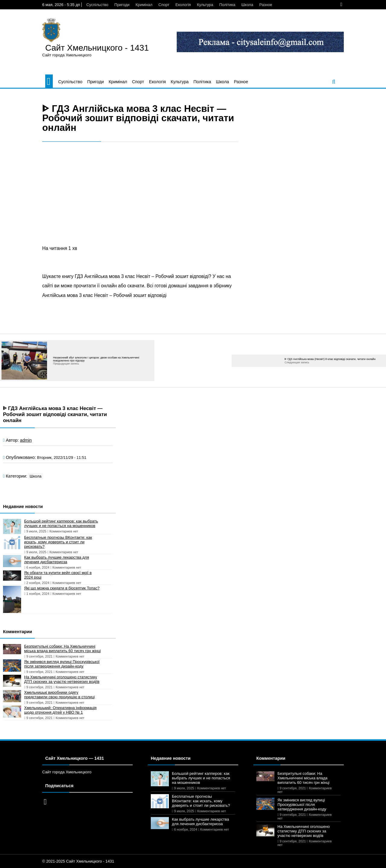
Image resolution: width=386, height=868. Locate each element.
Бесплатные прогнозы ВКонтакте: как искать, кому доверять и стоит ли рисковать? (58, 542)
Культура (205, 5)
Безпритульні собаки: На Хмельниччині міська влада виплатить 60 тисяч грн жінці (62, 649)
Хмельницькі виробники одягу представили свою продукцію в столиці (59, 695)
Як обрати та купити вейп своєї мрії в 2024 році (58, 575)
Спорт (164, 5)
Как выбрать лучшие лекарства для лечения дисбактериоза (57, 560)
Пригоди (122, 5)
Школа (247, 5)
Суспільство (97, 5)
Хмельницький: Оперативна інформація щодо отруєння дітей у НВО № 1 (60, 710)
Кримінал (144, 5)
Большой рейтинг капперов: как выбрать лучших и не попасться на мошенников (61, 523)
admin (26, 440)
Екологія (183, 5)
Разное (266, 5)
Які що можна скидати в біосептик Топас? (62, 588)
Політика (227, 5)
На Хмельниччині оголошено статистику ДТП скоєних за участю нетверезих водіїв (62, 679)
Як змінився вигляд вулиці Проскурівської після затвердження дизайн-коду (62, 664)
